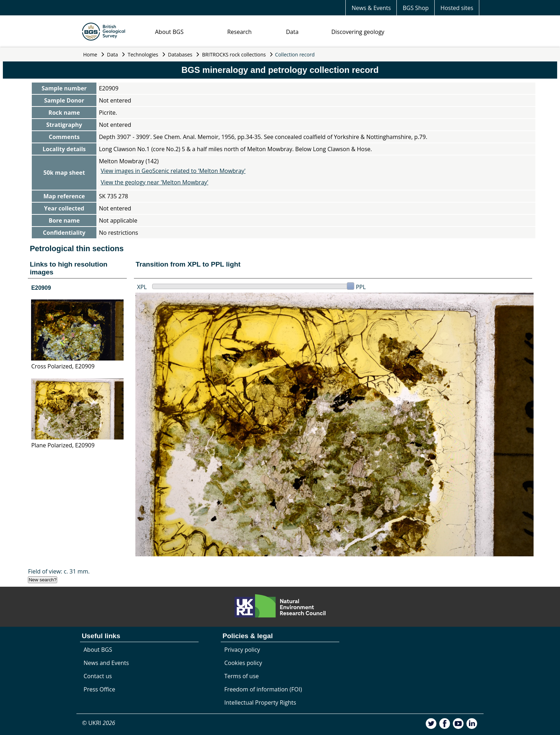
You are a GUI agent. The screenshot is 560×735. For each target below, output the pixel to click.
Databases (180, 54)
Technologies (143, 54)
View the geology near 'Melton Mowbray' (154, 182)
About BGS (169, 32)
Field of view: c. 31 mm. (59, 571)
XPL (142, 287)
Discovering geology (358, 32)
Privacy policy (242, 650)
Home (90, 54)
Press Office (99, 689)
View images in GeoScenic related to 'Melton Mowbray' (173, 171)
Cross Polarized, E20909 (63, 366)
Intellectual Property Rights (260, 702)
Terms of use (242, 676)
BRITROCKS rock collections (234, 54)
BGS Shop (416, 8)
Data (292, 32)
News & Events (371, 8)
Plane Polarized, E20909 (63, 445)
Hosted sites (457, 8)
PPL (361, 287)
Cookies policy (243, 663)
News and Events (106, 663)
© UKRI (99, 723)
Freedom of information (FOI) (263, 689)
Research (239, 32)
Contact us (98, 676)
